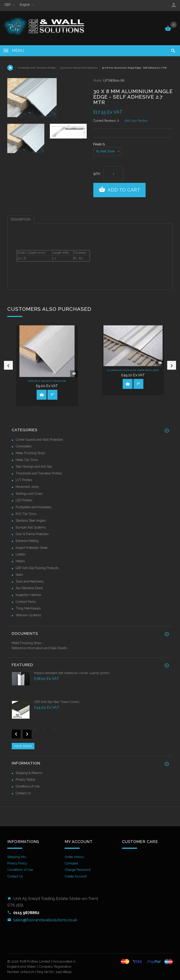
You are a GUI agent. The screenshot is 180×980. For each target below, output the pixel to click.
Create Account (76, 876)
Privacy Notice (25, 780)
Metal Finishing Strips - (28, 643)
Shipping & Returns (29, 773)
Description (21, 219)
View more (23, 746)
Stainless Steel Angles (31, 521)
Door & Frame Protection (32, 534)
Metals (20, 561)
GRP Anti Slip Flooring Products (37, 568)
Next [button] (172, 365)
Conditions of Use (28, 786)
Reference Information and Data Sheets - (40, 648)
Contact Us (23, 793)
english (27, 5)
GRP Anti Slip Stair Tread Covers (57, 702)
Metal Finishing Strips (30, 453)
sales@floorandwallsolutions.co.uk (45, 920)
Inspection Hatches (28, 595)
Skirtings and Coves (29, 494)
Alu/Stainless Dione (29, 588)
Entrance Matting (27, 541)
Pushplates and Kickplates (34, 507)
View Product (42, 395)
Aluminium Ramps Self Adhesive (79, 68)
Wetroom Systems (28, 615)
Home (10, 68)
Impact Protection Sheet (32, 548)
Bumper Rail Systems (31, 527)
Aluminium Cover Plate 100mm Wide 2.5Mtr (133, 370)
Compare (71, 863)
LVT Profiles (24, 480)
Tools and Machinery (30, 581)
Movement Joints (27, 487)
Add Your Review (136, 121)
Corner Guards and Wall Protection (39, 440)
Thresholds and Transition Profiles (37, 68)
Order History (74, 857)
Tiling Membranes (28, 608)
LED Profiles (24, 500)
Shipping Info (17, 857)
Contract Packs (26, 602)
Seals (19, 575)
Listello (21, 554)
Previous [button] (8, 365)
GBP (10, 5)
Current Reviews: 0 (106, 121)
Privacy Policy (17, 863)
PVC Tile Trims (26, 514)
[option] (26, 138)
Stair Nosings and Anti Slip (34, 467)
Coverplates (24, 446)
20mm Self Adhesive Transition (47, 381)
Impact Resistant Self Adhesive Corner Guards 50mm (72, 673)
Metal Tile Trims (27, 460)
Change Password (78, 870)
